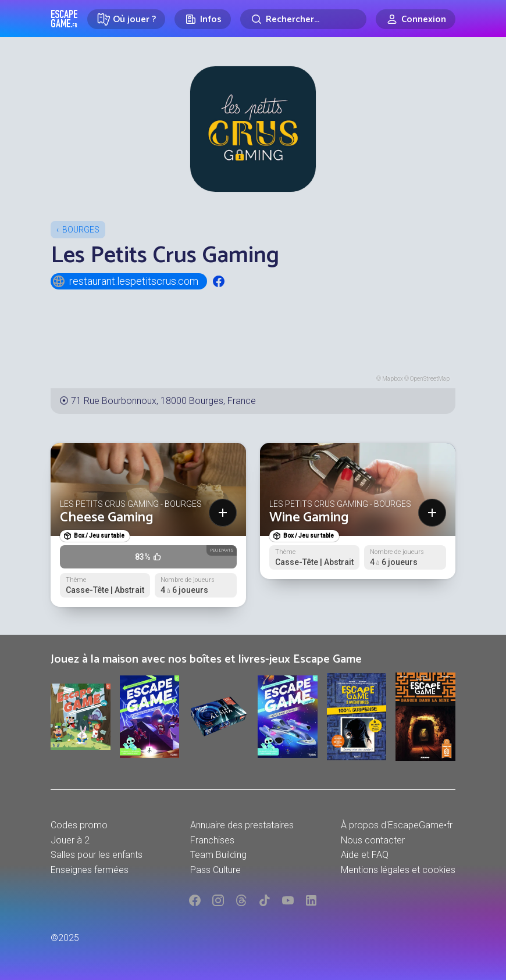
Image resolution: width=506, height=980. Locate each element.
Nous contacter (373, 840)
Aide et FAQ (365, 855)
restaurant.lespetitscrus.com (125, 281)
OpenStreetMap (430, 379)
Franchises (212, 840)
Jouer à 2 (70, 840)
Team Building (218, 855)
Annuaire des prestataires (242, 825)
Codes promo (79, 825)
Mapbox (393, 379)
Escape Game (64, 19)
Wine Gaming (309, 518)
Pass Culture (215, 870)
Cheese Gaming (107, 518)
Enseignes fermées (90, 870)
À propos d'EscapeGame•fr (397, 825)
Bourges (81, 230)
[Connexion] (416, 19)
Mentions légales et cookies (398, 870)
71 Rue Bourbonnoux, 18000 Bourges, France (163, 401)
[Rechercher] (303, 19)
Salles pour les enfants (97, 855)
